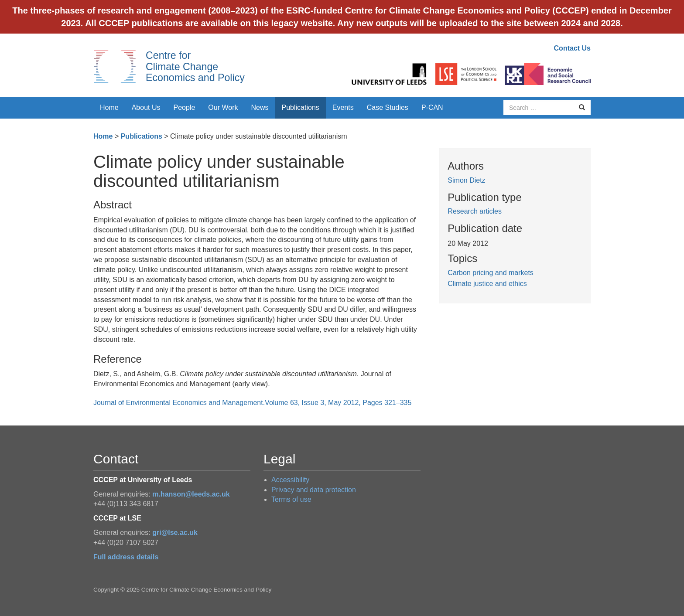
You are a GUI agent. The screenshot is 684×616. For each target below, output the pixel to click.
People (185, 107)
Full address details (126, 557)
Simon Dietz (466, 180)
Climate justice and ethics (487, 284)
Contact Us (572, 48)
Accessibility (290, 480)
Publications (301, 107)
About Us (146, 107)
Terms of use (291, 499)
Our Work (223, 107)
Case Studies (388, 107)
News (260, 107)
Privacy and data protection (314, 490)
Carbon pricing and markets (491, 273)
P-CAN (432, 107)
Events (343, 107)
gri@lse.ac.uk (175, 533)
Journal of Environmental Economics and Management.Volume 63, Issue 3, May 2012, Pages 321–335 (252, 403)
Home (109, 107)
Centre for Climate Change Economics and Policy (195, 66)
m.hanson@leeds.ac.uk (191, 494)
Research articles (475, 211)
